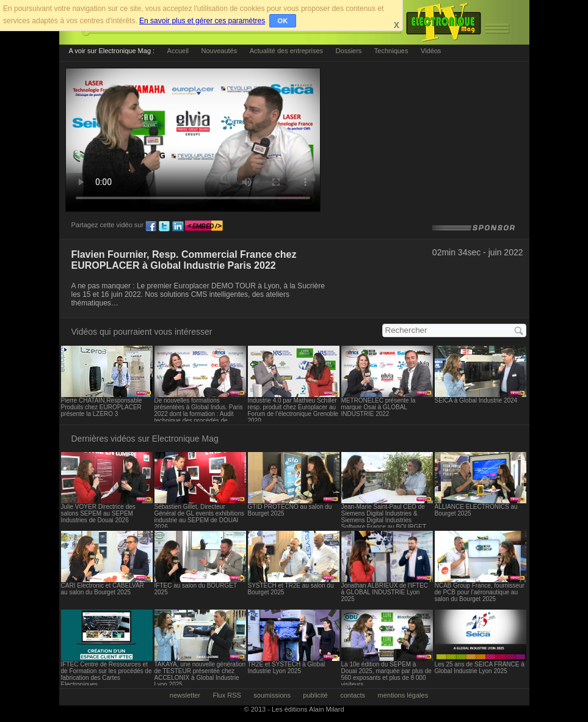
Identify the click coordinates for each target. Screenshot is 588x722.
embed (204, 227)
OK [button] (283, 21)
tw (164, 227)
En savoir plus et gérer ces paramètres (202, 21)
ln (178, 227)
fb (151, 227)
